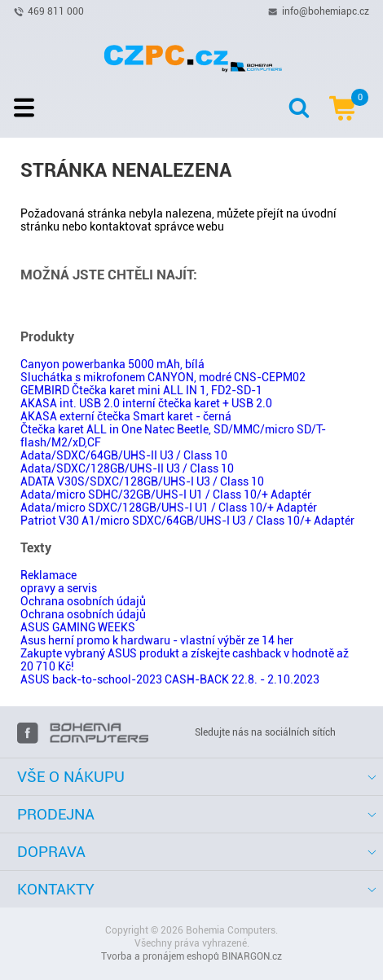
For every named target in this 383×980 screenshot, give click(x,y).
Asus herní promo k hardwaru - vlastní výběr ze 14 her (157, 640)
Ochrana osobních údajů (83, 601)
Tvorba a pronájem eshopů (160, 956)
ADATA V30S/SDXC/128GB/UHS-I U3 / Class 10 (142, 481)
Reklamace (48, 575)
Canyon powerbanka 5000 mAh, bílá (112, 364)
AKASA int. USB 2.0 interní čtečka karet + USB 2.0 (146, 403)
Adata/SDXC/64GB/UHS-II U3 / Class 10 (124, 455)
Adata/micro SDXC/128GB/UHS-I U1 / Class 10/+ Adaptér (169, 508)
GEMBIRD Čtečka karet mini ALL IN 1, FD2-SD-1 (141, 390)
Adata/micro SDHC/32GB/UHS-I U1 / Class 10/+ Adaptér (166, 494)
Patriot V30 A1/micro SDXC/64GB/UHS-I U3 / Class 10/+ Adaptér (187, 521)
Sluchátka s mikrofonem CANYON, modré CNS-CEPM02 (163, 377)
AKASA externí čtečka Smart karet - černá (126, 416)
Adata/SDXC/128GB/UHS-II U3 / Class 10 (127, 468)
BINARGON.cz (252, 956)
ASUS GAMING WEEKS (78, 627)
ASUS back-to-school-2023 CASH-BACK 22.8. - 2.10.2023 (170, 679)
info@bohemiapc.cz (326, 11)
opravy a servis (59, 588)
